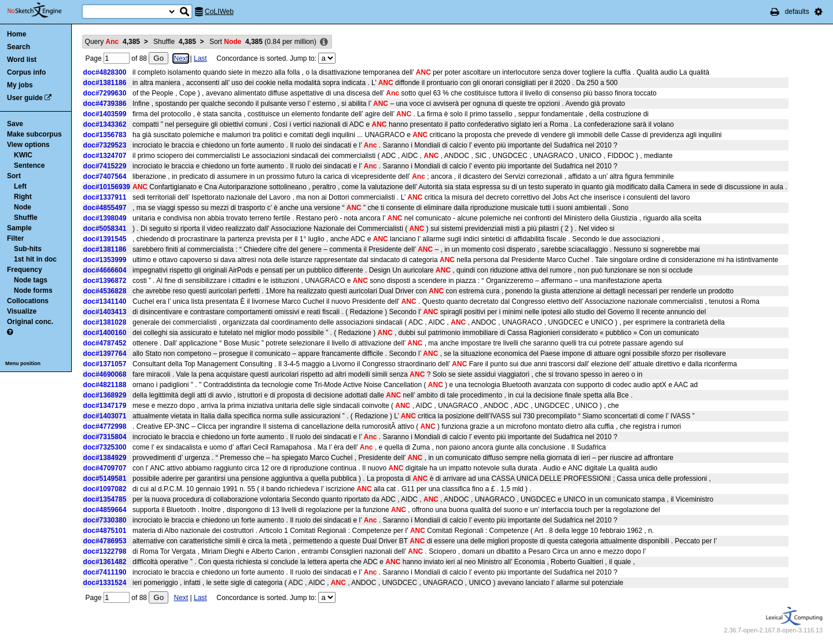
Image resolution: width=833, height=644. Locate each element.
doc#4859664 (105, 510)
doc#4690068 (105, 374)
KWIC (23, 155)
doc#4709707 (105, 468)
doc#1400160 (105, 333)
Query (113, 42)
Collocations (28, 301)
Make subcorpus (34, 134)
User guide (25, 98)
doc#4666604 (105, 270)
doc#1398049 (105, 218)
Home (16, 34)
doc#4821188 (105, 385)
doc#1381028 (105, 322)
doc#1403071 (105, 416)
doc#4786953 (105, 541)
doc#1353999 (105, 260)
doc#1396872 (105, 281)
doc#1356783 (105, 135)
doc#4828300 (105, 72)
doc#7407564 (105, 176)
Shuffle (26, 218)
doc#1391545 (105, 239)
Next (181, 58)
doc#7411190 (105, 572)
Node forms (33, 290)
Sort (14, 176)
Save (15, 124)
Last (200, 58)
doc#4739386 (105, 104)
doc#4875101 (105, 531)
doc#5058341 (105, 229)
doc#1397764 (105, 354)
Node (23, 207)
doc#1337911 (105, 197)
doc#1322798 (105, 551)
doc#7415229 (105, 166)
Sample (19, 228)
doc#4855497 (105, 208)
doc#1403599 (105, 114)
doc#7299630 (105, 93)
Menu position (23, 363)
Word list (22, 60)
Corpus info (26, 72)
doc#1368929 (105, 395)
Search (19, 47)
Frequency (25, 270)
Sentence (29, 165)
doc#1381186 (105, 83)
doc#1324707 (105, 156)
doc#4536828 (105, 291)
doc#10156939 (107, 187)
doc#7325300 (105, 447)
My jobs (20, 85)
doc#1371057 (105, 364)
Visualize (22, 311)
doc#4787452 (105, 343)
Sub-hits (28, 249)
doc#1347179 (105, 406)
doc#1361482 (105, 562)
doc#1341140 (105, 301)
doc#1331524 (105, 583)
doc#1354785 (105, 499)
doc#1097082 (105, 489)
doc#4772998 (105, 426)
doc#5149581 (105, 479)
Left (20, 186)
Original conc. (30, 322)
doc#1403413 (105, 312)
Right (23, 197)
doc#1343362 (105, 124)
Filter (15, 238)
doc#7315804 (105, 437)
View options (28, 145)
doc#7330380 (105, 520)
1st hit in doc (35, 259)
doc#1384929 (105, 458)
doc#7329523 (105, 145)
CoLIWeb (219, 12)
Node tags (31, 280)
